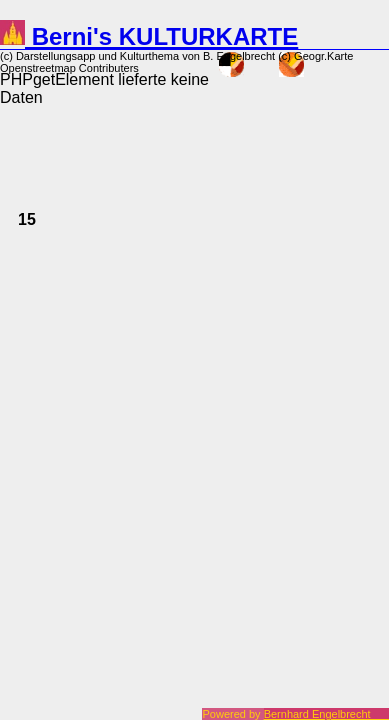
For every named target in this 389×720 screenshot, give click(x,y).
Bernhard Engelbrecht (326, 714)
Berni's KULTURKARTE (149, 36)
